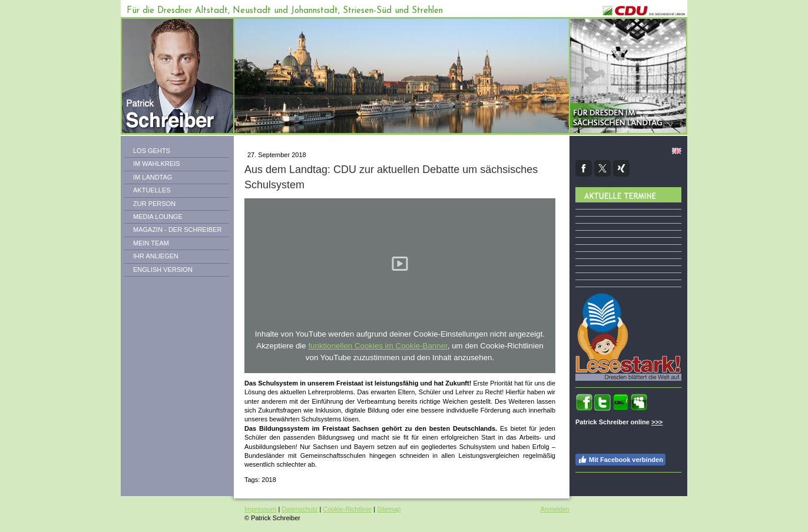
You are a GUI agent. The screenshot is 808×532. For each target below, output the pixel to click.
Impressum (260, 509)
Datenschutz (299, 509)
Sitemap (389, 509)
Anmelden (555, 509)
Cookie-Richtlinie (348, 509)
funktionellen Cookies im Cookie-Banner (377, 346)
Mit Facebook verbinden (620, 460)
